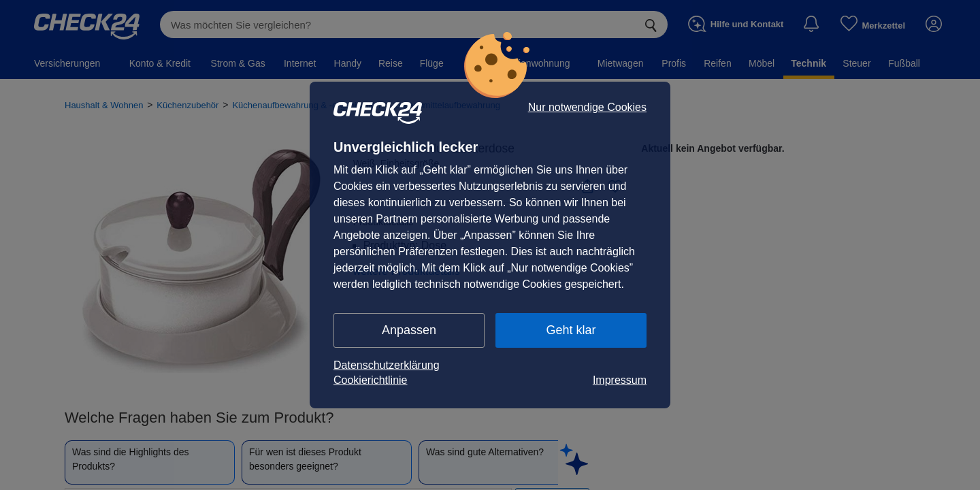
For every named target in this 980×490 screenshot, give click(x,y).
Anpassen (409, 330)
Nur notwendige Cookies (587, 108)
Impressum (620, 380)
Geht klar (571, 330)
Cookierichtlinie (371, 380)
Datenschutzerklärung (387, 365)
